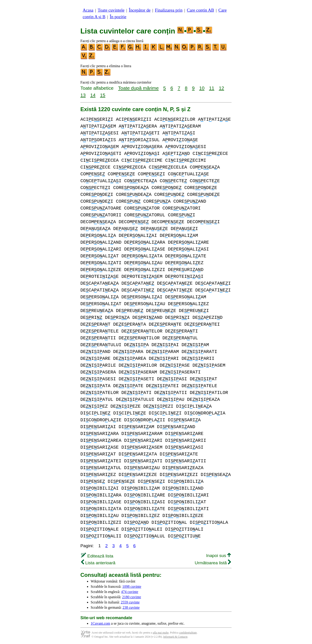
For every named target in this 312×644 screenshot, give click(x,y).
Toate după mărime (138, 88)
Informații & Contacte (175, 637)
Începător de (140, 10)
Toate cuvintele (111, 10)
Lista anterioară (98, 563)
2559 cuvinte (130, 602)
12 (221, 88)
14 (93, 95)
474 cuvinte (130, 592)
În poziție (118, 17)
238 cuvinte (131, 607)
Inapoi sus (219, 556)
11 (212, 88)
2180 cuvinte (132, 597)
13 (83, 95)
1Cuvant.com (100, 623)
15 (103, 95)
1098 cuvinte (132, 586)
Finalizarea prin (169, 10)
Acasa (88, 10)
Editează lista (97, 556)
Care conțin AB (200, 10)
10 (202, 88)
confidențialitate (188, 633)
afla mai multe (161, 633)
